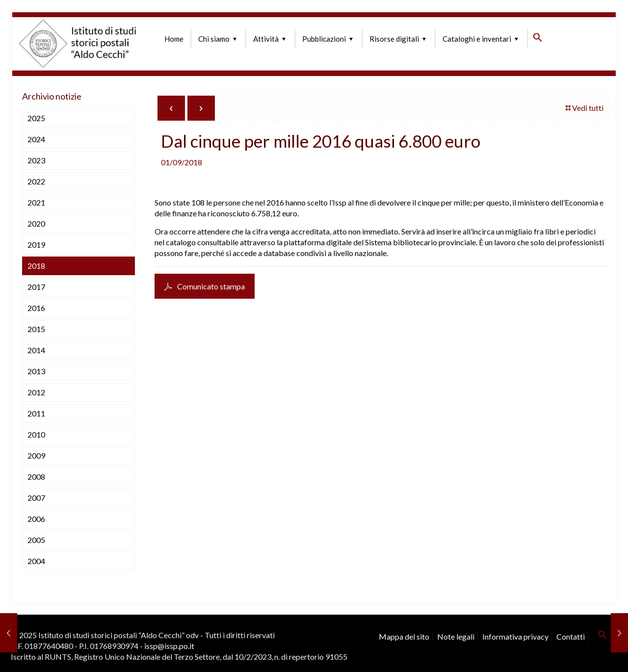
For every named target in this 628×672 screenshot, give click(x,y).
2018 (36, 266)
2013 (36, 371)
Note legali (456, 636)
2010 (36, 434)
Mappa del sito (404, 636)
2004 (36, 561)
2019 (36, 245)
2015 (36, 329)
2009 (36, 455)
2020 (36, 223)
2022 (36, 181)
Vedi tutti (584, 108)
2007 (36, 498)
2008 (36, 477)
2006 (36, 519)
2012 (36, 392)
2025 (36, 118)
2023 (36, 160)
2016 (36, 308)
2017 (36, 287)
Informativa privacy (515, 636)
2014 (36, 350)
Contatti (571, 636)
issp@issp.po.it (169, 646)
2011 (36, 413)
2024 (36, 139)
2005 (36, 540)
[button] (538, 39)
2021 (36, 202)
